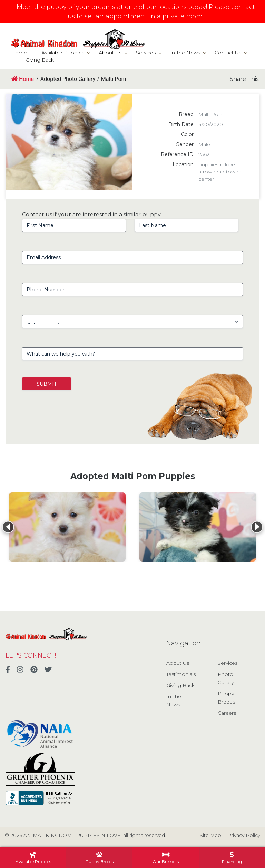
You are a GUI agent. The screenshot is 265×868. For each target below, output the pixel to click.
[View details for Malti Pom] (67, 527)
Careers (227, 713)
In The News (185, 53)
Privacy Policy (244, 835)
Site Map (210, 835)
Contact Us (228, 53)
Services (146, 53)
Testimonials (181, 674)
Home (19, 53)
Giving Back (40, 60)
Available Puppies (63, 53)
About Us (110, 53)
